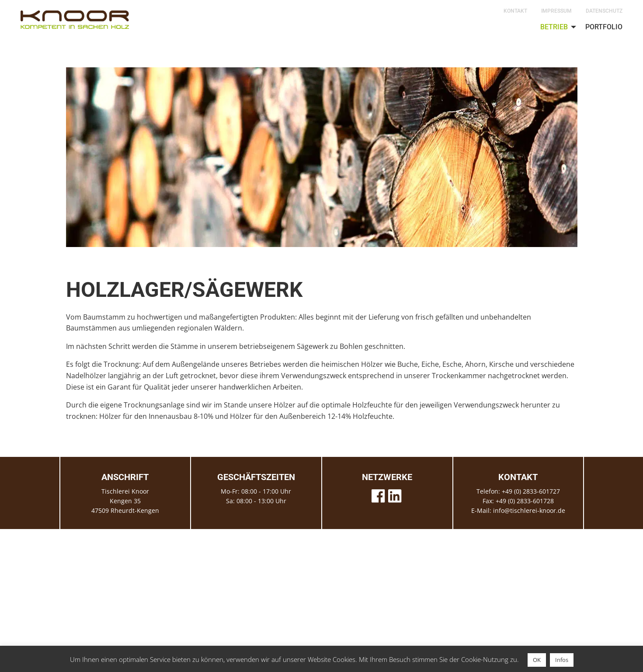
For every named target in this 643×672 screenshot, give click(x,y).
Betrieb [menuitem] (554, 27)
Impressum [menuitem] (556, 11)
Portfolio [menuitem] (604, 27)
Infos (562, 660)
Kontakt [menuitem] (515, 11)
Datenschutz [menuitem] (604, 11)
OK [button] (537, 660)
